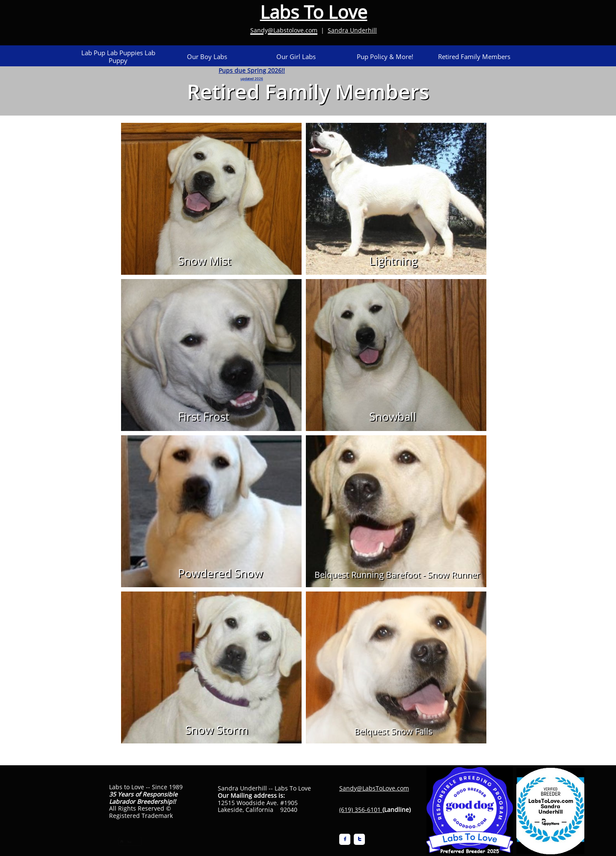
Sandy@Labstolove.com (284, 30)
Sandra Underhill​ (352, 30)
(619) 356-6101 (360, 810)
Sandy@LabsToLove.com (374, 788)
